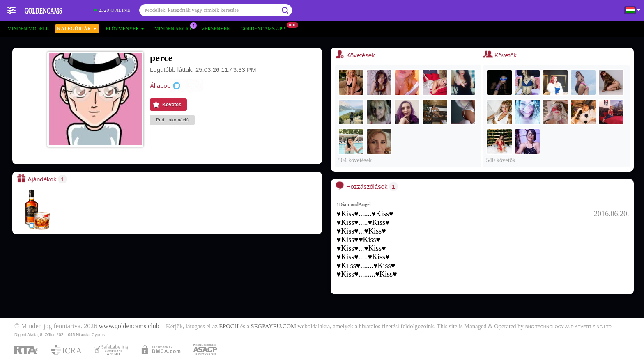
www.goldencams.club (129, 326)
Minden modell (28, 29)
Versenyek (215, 29)
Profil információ (172, 120)
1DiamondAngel (354, 204)
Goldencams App (265, 28)
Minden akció (175, 28)
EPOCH (229, 326)
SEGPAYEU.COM (274, 326)
